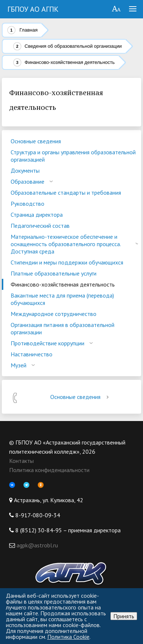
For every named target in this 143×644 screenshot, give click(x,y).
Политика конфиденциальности (49, 470)
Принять (124, 616)
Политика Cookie (68, 637)
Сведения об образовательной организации (73, 46)
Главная (28, 30)
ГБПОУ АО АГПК (33, 9)
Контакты (21, 461)
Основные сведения (81, 397)
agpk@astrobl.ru (36, 545)
